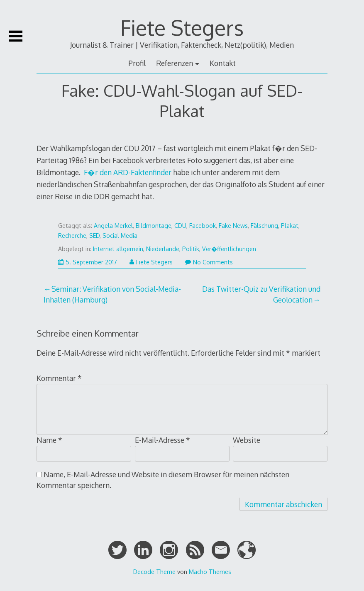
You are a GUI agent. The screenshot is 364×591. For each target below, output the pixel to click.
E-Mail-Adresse (162, 440)
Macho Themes (210, 571)
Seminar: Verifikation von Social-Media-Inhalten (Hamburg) (112, 294)
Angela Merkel (113, 226)
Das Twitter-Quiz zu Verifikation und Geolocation (261, 294)
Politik (191, 249)
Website (247, 440)
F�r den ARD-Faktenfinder (128, 172)
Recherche (72, 236)
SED (94, 236)
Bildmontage (154, 226)
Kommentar (59, 378)
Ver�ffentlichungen (229, 249)
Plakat (290, 226)
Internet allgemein (118, 249)
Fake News (233, 226)
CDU (180, 226)
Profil (137, 63)
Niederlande (163, 249)
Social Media (120, 236)
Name (49, 440)
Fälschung (264, 226)
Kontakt (223, 63)
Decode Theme (154, 571)
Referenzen (175, 63)
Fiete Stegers (182, 27)
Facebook (203, 226)
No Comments (209, 262)
